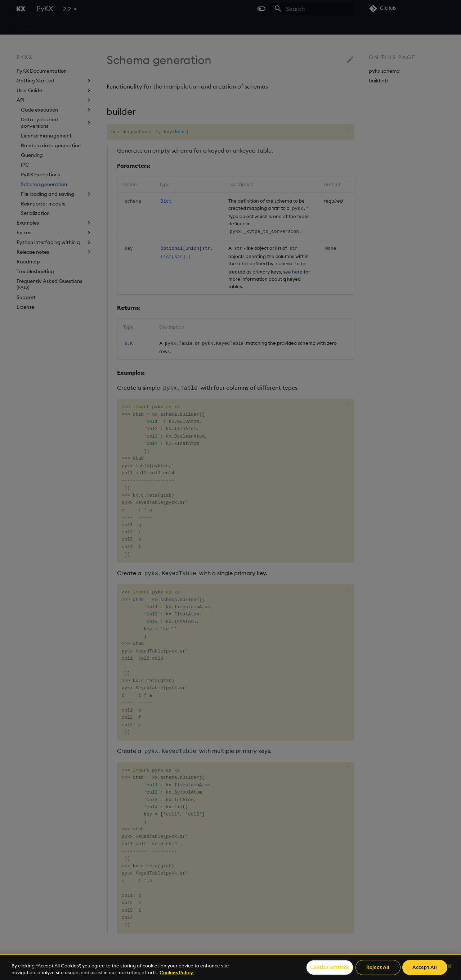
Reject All (378, 967)
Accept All (425, 967)
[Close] (449, 966)
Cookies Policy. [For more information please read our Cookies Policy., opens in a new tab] (177, 972)
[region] (230, 967)
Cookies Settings (330, 967)
